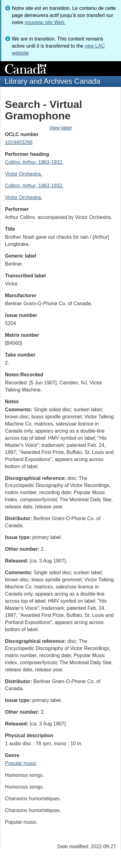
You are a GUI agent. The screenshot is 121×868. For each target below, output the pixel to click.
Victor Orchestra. (24, 174)
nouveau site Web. (45, 22)
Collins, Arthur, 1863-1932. (34, 162)
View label (61, 128)
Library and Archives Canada (52, 81)
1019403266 (19, 142)
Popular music (21, 763)
